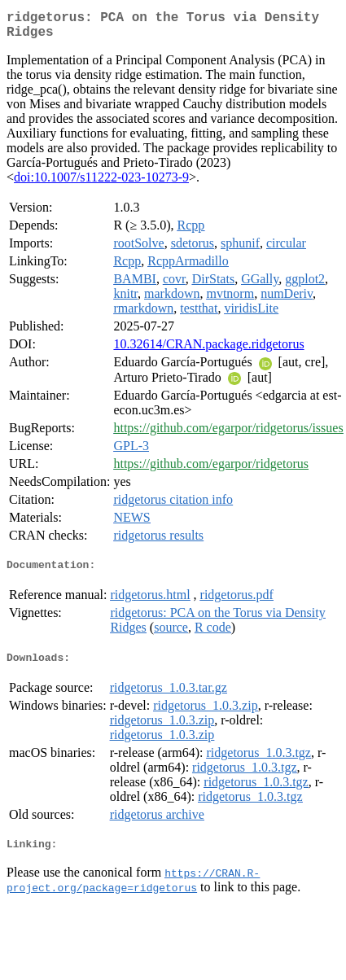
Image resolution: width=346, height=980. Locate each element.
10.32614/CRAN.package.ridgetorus (208, 350)
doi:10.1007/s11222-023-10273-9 (101, 184)
